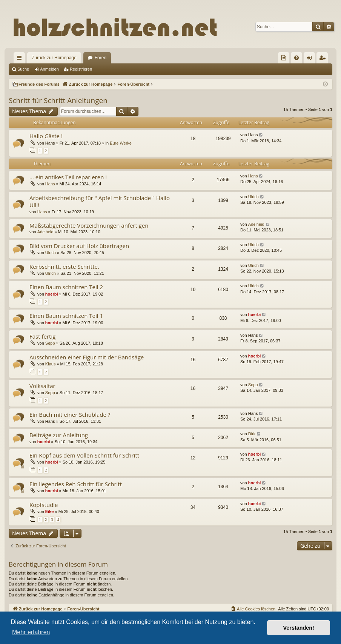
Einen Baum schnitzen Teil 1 (66, 316)
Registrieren (81, 69)
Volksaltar (42, 386)
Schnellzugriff (21, 59)
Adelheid (45, 232)
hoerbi (52, 294)
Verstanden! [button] (299, 628)
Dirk (252, 434)
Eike (50, 512)
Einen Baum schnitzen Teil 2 (66, 287)
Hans (50, 184)
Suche (23, 69)
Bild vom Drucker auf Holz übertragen (79, 246)
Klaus (51, 364)
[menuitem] (284, 58)
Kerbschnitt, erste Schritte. (64, 267)
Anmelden (49, 69)
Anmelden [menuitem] (311, 59)
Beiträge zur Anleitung (59, 435)
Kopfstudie (44, 505)
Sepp (50, 343)
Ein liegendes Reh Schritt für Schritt (76, 484)
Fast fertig (42, 336)
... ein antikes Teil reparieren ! (68, 177)
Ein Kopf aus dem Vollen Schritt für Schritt (84, 455)
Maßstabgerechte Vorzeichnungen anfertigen (89, 225)
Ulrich (253, 197)
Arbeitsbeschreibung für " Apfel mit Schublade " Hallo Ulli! (100, 201)
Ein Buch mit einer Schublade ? (70, 414)
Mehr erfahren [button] (31, 632)
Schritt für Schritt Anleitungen (58, 100)
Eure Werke (121, 143)
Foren (101, 58)
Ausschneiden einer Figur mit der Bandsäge (87, 357)
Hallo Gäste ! (46, 136)
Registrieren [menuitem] (324, 59)
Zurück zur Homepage (54, 58)
